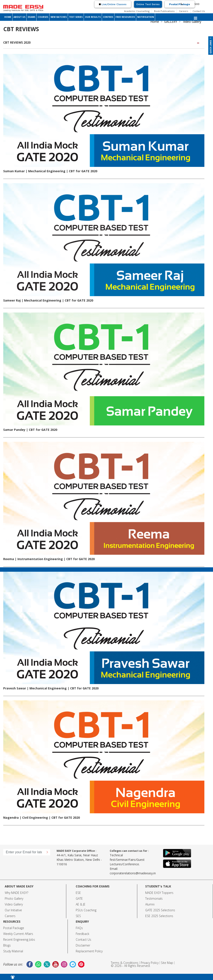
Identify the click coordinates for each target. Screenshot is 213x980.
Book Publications (164, 11)
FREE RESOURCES (125, 17)
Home (155, 22)
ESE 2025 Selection (158, 916)
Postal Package (180, 4)
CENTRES (108, 17)
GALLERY (171, 22)
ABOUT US (19, 17)
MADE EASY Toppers (159, 893)
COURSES (43, 17)
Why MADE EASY (16, 893)
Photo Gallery (14, 898)
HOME (8, 17)
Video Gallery (14, 904)
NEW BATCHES (59, 17)
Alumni (150, 904)
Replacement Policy (89, 951)
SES (78, 916)
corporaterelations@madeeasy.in (133, 873)
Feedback (83, 934)
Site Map (167, 963)
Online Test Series (148, 4)
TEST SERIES (76, 17)
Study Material (13, 951)
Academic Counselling (137, 11)
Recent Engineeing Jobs (19, 940)
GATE (79, 898)
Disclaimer (83, 945)
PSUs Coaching (86, 910)
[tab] (104, 43)
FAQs (79, 928)
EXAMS (32, 17)
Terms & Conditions (125, 963)
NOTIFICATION (146, 17)
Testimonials (154, 898)
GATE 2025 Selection (159, 910)
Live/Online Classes (113, 4)
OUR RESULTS (93, 17)
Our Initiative (13, 910)
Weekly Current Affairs (18, 934)
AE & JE (81, 904)
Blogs (7, 945)
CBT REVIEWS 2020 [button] (102, 42)
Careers (184, 11)
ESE (78, 893)
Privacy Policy (150, 963)
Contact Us (199, 11)
